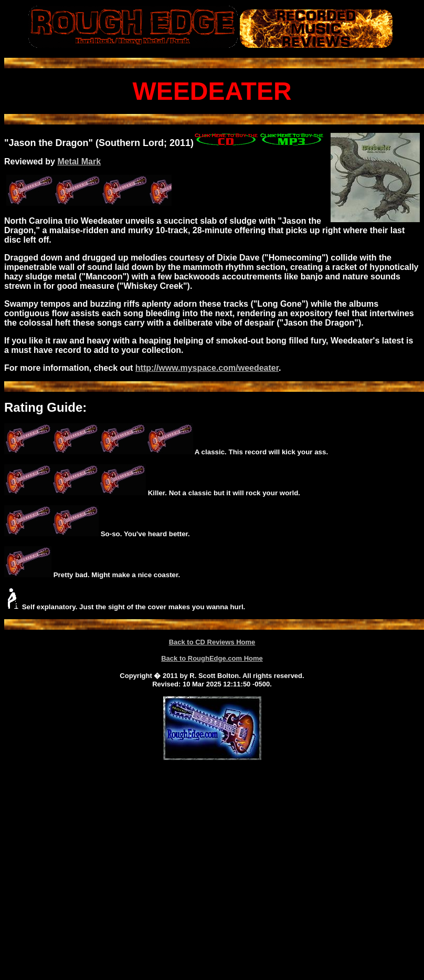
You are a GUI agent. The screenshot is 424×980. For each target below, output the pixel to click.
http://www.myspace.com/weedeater (207, 368)
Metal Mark (79, 161)
